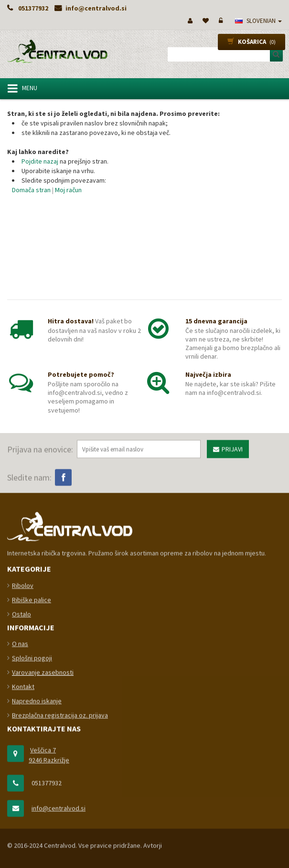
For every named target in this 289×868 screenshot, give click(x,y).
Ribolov (23, 761)
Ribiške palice (32, 775)
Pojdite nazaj (40, 161)
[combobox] (221, 54)
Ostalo (21, 789)
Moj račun (68, 190)
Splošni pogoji (32, 834)
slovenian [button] (258, 21)
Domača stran (31, 190)
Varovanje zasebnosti (43, 848)
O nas (20, 819)
